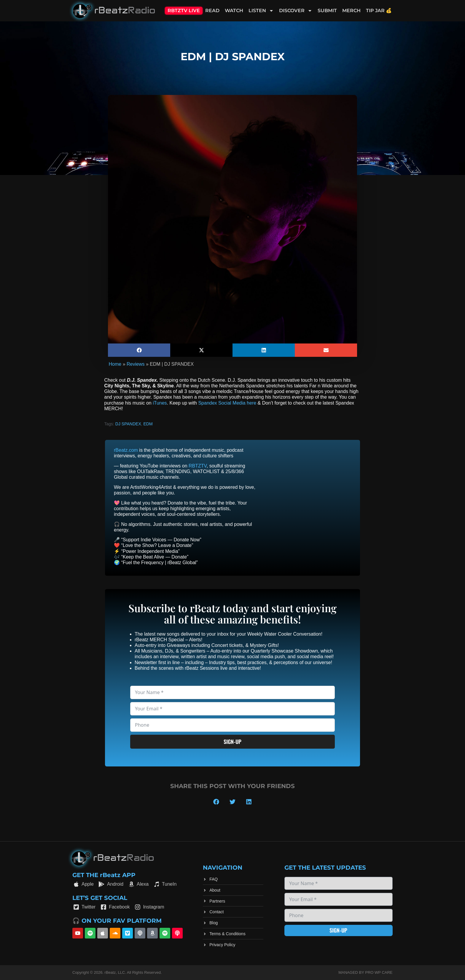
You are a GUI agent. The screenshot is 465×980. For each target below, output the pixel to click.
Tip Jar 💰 (379, 11)
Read (212, 11)
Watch (234, 11)
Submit (327, 11)
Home (115, 364)
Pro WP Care (379, 972)
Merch (351, 11)
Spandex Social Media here (227, 403)
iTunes (160, 403)
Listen (261, 11)
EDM (148, 424)
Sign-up (232, 742)
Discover (296, 11)
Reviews (136, 364)
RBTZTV (198, 466)
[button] (139, 350)
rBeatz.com (126, 450)
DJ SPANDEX (128, 424)
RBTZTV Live (184, 11)
